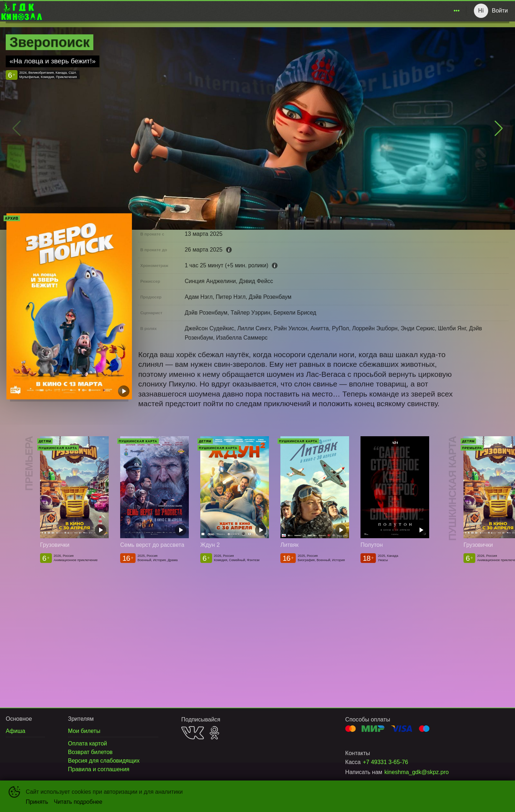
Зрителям (416, 11)
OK (214, 733)
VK (193, 733)
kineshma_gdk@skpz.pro (417, 772)
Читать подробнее (78, 802)
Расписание (320, 11)
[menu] (253, 11)
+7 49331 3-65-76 (385, 762)
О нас (448, 11)
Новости (384, 11)
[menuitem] (320, 11)
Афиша (355, 11)
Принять (37, 802)
